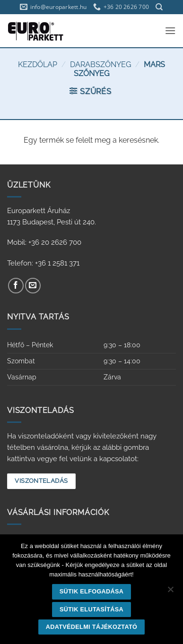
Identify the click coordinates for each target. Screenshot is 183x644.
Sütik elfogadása (92, 592)
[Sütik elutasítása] (170, 592)
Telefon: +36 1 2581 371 (43, 263)
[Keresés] (159, 7)
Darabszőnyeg (100, 64)
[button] (170, 30)
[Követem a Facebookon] (16, 286)
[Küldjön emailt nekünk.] (33, 286)
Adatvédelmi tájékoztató (92, 627)
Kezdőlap (38, 64)
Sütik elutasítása (91, 610)
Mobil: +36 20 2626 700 (44, 242)
